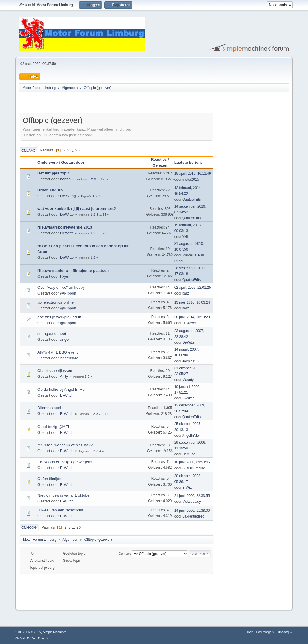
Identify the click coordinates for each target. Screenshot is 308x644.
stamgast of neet (52, 334)
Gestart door (75, 162)
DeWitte (67, 214)
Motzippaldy (192, 502)
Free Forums (39, 638)
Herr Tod (189, 454)
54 (104, 215)
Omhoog (29, 527)
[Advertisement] (88, 104)
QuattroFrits (191, 199)
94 (104, 414)
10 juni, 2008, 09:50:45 (192, 462)
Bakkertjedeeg (193, 516)
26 (77, 150)
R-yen (65, 276)
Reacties (159, 159)
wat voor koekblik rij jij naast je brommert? (77, 209)
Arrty (64, 376)
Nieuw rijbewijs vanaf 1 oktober (64, 495)
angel (65, 339)
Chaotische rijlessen (55, 371)
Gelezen (160, 165)
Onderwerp (48, 162)
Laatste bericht (188, 162)
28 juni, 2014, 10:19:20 (192, 317)
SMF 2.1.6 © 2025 (28, 632)
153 (103, 179)
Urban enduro (50, 190)
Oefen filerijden (51, 479)
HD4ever (189, 323)
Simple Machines (55, 632)
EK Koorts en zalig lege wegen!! (65, 462)
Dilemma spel (49, 408)
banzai (66, 179)
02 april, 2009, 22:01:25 (193, 288)
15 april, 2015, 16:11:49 (193, 174)
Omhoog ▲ (285, 632)
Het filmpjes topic (54, 173)
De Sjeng (68, 196)
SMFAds (21, 638)
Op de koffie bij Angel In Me (61, 389)
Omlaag (28, 151)
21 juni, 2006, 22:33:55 (192, 496)
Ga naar (124, 554)
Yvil (185, 237)
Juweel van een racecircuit (60, 510)
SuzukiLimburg (194, 468)
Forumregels (265, 632)
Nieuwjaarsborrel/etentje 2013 (65, 227)
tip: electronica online (56, 302)
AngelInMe (69, 358)
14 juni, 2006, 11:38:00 (192, 511)
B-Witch (67, 395)
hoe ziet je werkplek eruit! (59, 317)
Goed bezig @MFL (54, 427)
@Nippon (68, 293)
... (73, 150)
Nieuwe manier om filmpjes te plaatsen (73, 271)
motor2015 (191, 179)
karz (186, 293)
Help (250, 632)
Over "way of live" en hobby (61, 287)
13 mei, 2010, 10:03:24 (192, 302)
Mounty (188, 380)
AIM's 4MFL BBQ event (57, 352)
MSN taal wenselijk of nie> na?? (65, 445)
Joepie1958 (191, 361)
